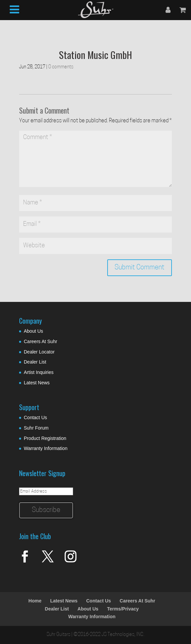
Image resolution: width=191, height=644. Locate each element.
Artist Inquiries (39, 372)
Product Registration (45, 438)
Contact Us (35, 417)
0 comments (61, 67)
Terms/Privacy (123, 609)
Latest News (37, 383)
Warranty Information (46, 448)
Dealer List (35, 362)
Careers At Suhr (41, 341)
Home (35, 601)
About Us (34, 331)
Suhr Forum (36, 428)
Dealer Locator (39, 352)
